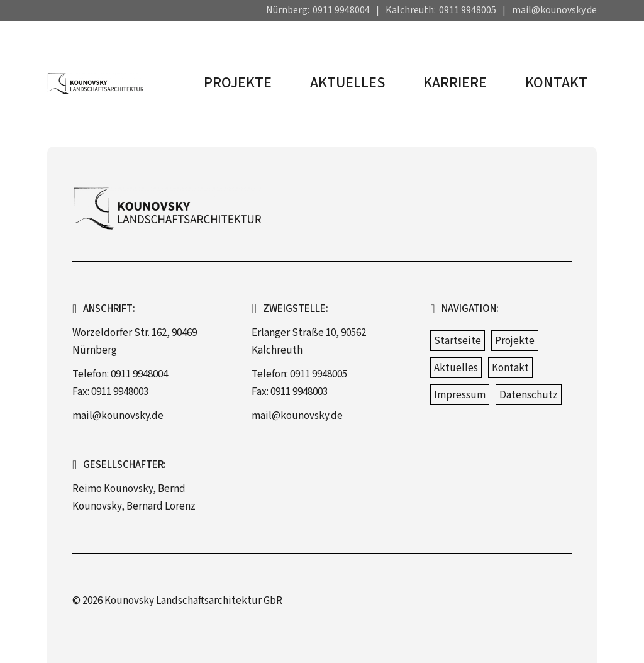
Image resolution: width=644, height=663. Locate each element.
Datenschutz (529, 395)
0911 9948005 (468, 10)
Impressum (460, 395)
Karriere (455, 83)
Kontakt (556, 83)
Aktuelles (347, 83)
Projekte (238, 83)
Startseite (458, 341)
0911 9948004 (341, 10)
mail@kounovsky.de (554, 10)
